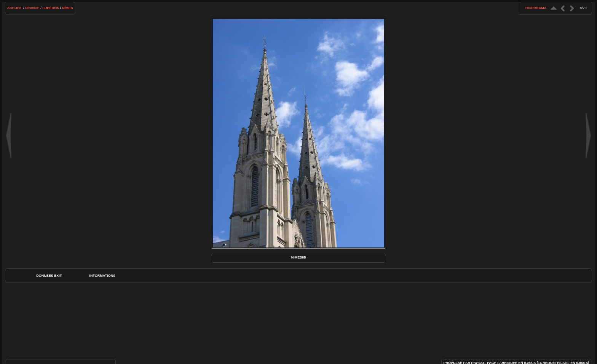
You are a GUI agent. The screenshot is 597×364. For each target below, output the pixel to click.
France (32, 8)
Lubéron (51, 8)
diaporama (536, 8)
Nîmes (68, 8)
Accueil (15, 8)
